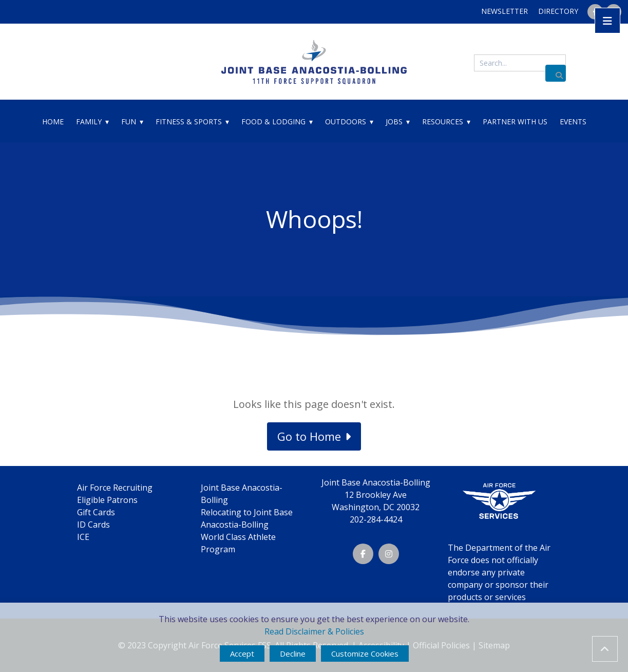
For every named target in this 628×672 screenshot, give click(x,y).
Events (573, 122)
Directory (558, 11)
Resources (443, 122)
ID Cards (93, 525)
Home (53, 122)
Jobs (394, 122)
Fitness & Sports (189, 122)
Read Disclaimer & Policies (314, 631)
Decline (293, 654)
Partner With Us (515, 122)
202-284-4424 (376, 519)
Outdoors (346, 122)
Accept (242, 654)
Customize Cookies (365, 654)
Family (89, 122)
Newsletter (505, 11)
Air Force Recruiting (115, 488)
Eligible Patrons (107, 500)
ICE (83, 537)
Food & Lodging (273, 122)
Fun (129, 122)
